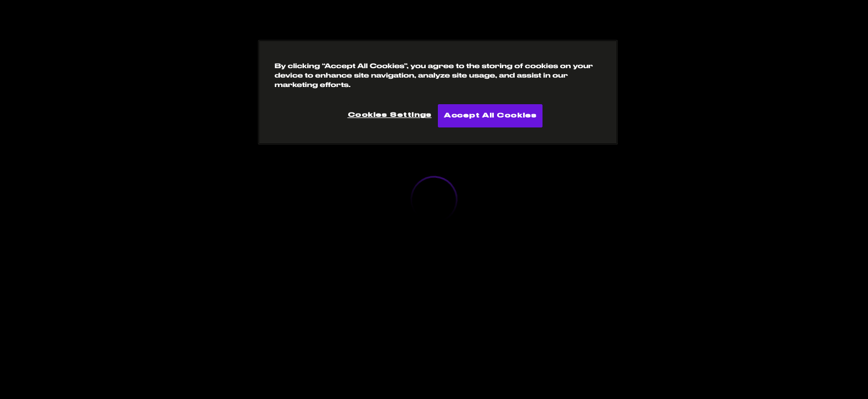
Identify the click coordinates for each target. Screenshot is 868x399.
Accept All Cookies (490, 116)
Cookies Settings (390, 115)
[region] (438, 92)
